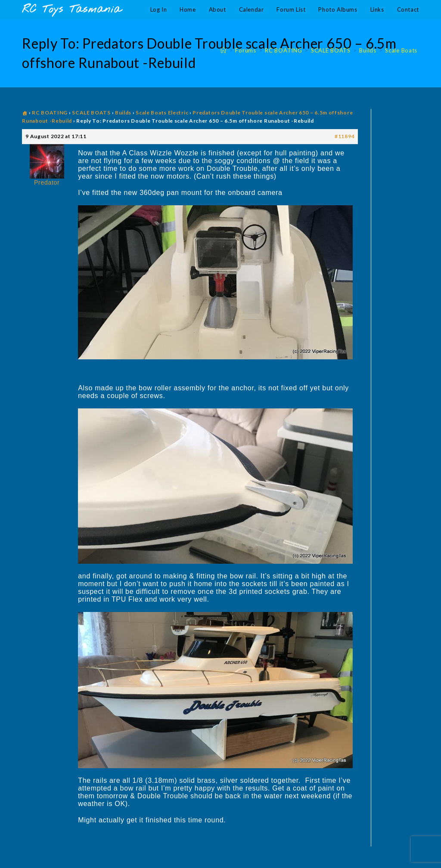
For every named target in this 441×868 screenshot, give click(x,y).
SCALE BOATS (91, 113)
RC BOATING (50, 113)
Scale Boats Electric (162, 113)
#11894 (345, 136)
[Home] (224, 50)
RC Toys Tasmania (71, 10)
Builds (123, 113)
